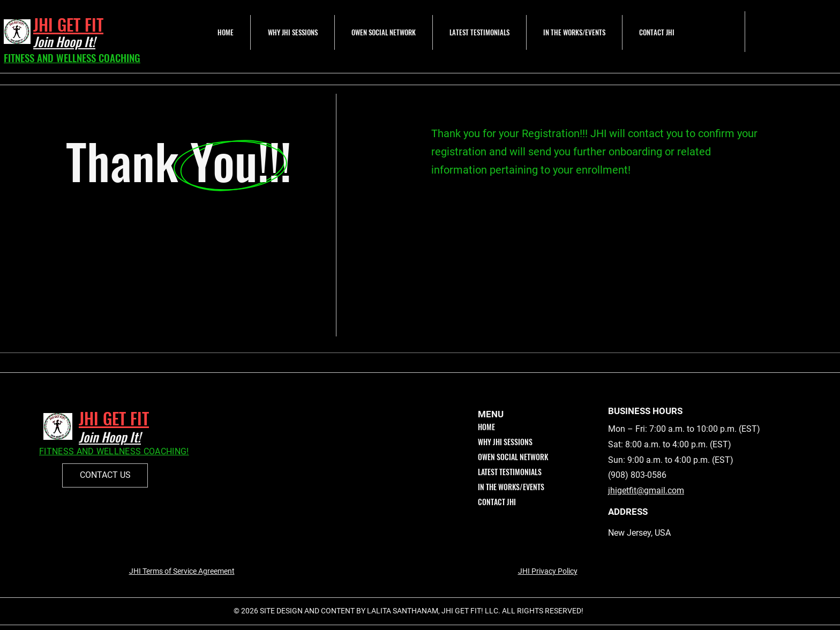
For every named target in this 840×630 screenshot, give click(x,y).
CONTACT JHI (497, 502)
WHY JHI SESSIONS (505, 442)
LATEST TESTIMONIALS (510, 472)
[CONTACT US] (105, 475)
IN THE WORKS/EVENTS (511, 487)
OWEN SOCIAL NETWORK (513, 457)
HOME (486, 427)
